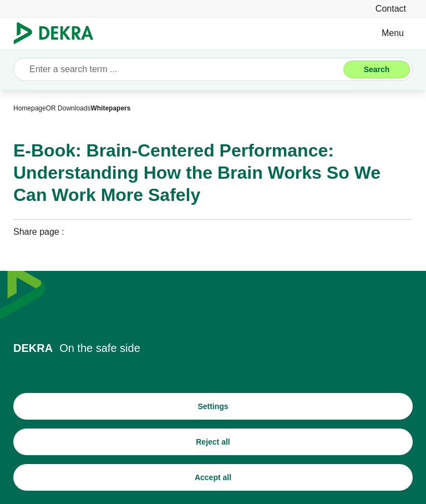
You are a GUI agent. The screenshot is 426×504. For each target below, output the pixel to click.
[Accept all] (213, 477)
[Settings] (213, 406)
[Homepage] (30, 108)
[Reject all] (213, 442)
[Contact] (391, 9)
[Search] (377, 69)
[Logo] (58, 33)
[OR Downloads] (69, 108)
